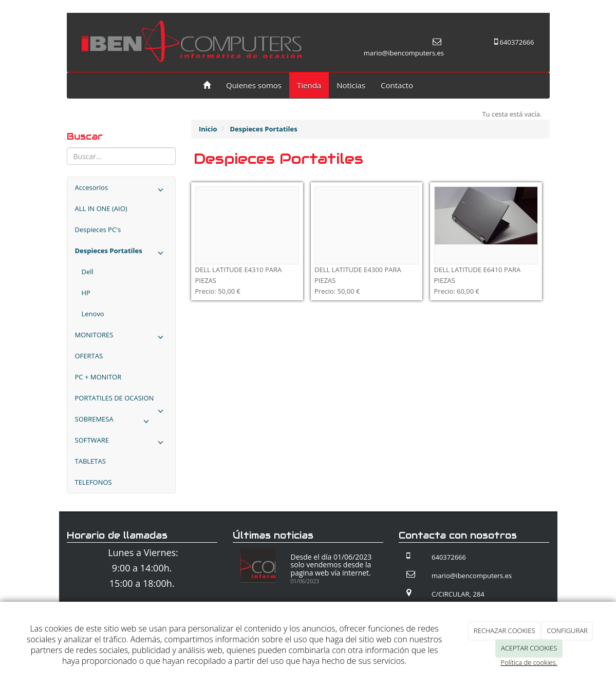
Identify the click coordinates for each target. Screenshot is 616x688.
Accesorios (122, 190)
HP (86, 293)
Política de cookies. (529, 662)
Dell (88, 272)
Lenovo (93, 314)
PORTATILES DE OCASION (122, 401)
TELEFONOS (94, 482)
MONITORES (122, 338)
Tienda (309, 85)
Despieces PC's (98, 230)
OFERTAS (89, 356)
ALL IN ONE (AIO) (101, 208)
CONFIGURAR (567, 630)
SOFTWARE (122, 443)
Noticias (351, 85)
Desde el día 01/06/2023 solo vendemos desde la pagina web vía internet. (331, 565)
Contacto (397, 85)
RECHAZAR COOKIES (505, 630)
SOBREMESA (114, 422)
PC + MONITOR (98, 377)
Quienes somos (254, 85)
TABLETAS (90, 461)
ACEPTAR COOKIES (529, 648)
